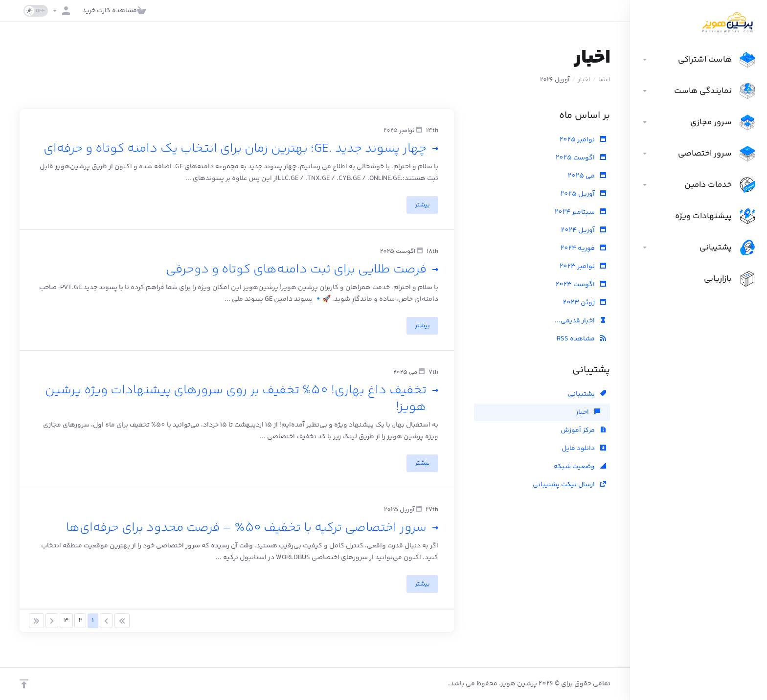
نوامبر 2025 (583, 140)
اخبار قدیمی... (580, 321)
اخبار (584, 80)
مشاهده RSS (581, 339)
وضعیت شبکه (580, 467)
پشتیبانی (587, 394)
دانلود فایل (584, 449)
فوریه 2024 (583, 248)
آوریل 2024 (584, 230)
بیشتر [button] (422, 205)
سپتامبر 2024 (580, 212)
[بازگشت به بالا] (24, 684)
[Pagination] (122, 621)
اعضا (604, 80)
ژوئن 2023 (585, 303)
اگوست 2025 (581, 158)
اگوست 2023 (581, 285)
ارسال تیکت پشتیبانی (569, 485)
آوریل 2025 (583, 194)
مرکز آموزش (583, 430)
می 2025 (587, 176)
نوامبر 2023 (583, 267)
